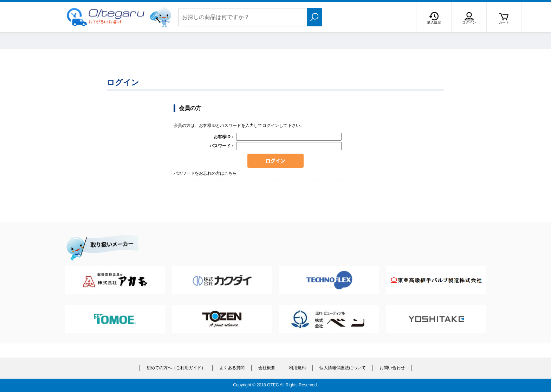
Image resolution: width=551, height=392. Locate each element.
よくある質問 (232, 368)
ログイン (469, 22)
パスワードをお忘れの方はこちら (205, 173)
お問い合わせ (392, 368)
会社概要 (267, 368)
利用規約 (297, 368)
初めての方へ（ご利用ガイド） (176, 368)
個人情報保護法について (343, 368)
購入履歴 (434, 22)
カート (504, 22)
